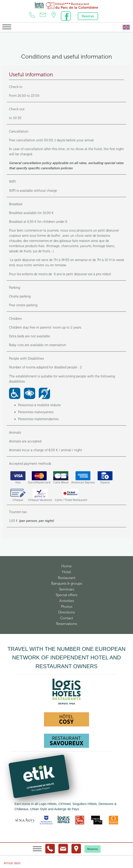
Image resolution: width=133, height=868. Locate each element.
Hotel (66, 572)
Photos (67, 607)
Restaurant (67, 578)
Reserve (88, 16)
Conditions (97, 859)
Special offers (66, 595)
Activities (67, 601)
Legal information (75, 859)
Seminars (67, 589)
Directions (66, 612)
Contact (67, 618)
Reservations (67, 624)
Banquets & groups (67, 583)
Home (66, 566)
